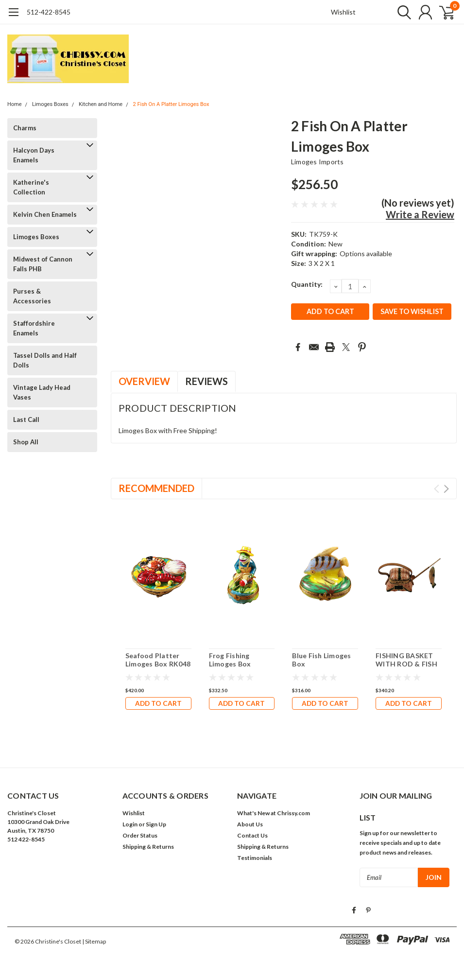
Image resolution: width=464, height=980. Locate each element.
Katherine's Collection (31, 187)
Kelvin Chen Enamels (45, 214)
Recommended (156, 488)
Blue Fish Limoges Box (321, 660)
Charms (25, 128)
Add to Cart (158, 703)
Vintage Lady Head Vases (42, 392)
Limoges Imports (318, 162)
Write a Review (420, 214)
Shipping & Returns (148, 847)
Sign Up (156, 824)
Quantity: (307, 284)
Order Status (140, 835)
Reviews (206, 381)
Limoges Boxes (50, 104)
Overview (144, 381)
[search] (400, 12)
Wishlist (343, 12)
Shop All (26, 442)
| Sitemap (94, 941)
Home (15, 104)
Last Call (26, 420)
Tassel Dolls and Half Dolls (45, 360)
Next (446, 489)
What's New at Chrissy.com (274, 813)
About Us (250, 824)
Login (130, 824)
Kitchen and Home (101, 104)
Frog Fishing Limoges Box (230, 660)
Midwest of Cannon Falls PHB (43, 264)
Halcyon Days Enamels (34, 155)
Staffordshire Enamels (34, 328)
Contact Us (252, 835)
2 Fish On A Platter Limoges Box (171, 104)
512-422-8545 (49, 12)
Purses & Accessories (32, 296)
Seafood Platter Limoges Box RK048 (158, 660)
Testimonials (255, 858)
